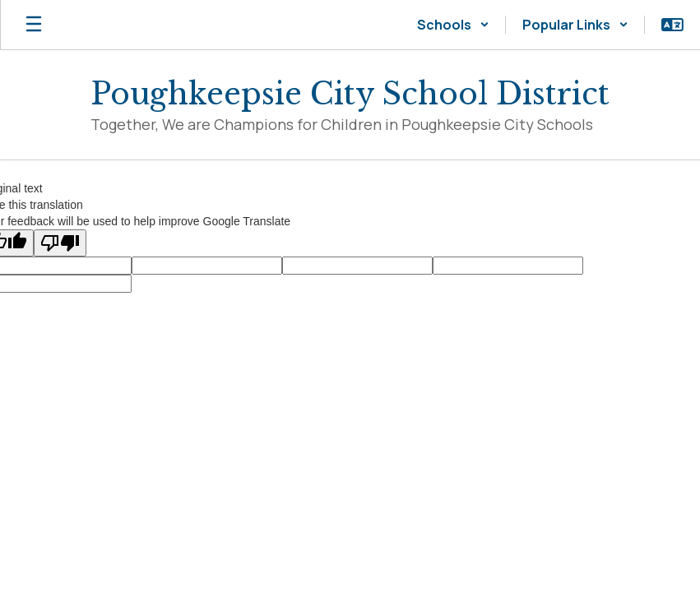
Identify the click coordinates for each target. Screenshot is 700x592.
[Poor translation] (60, 243)
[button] (453, 25)
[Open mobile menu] (34, 25)
